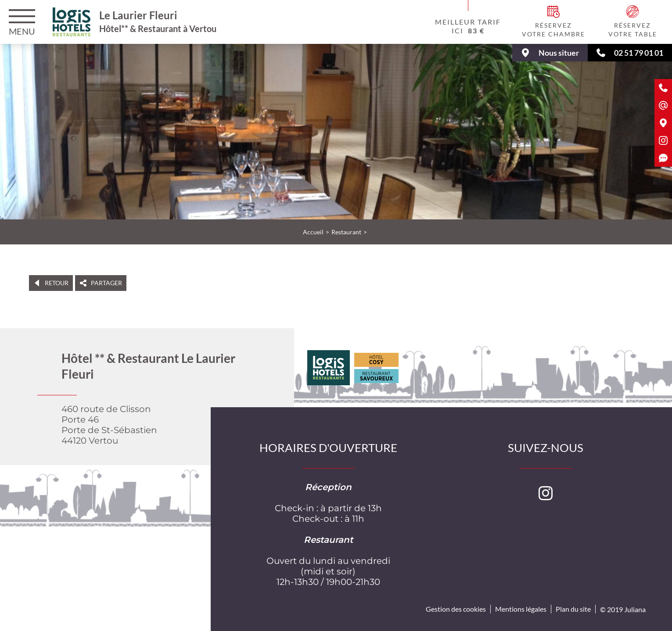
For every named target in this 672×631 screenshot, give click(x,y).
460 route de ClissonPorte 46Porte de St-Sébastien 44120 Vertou (109, 425)
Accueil (313, 232)
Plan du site (573, 609)
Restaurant (346, 232)
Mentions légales (521, 609)
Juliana (635, 609)
